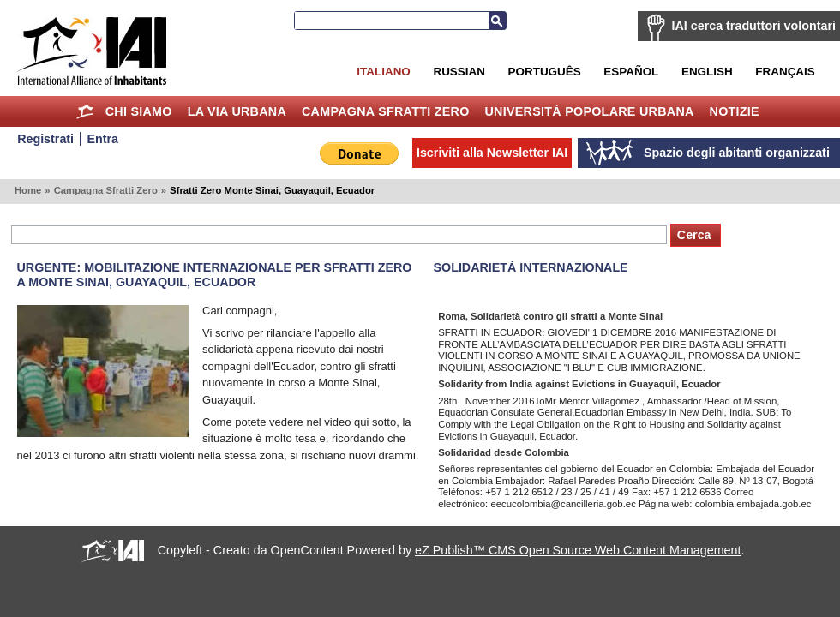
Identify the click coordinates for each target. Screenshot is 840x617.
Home (85, 111)
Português (545, 72)
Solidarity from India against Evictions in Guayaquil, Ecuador (579, 384)
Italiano (383, 72)
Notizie (735, 111)
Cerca (497, 21)
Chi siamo (139, 111)
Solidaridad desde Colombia (504, 452)
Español (631, 72)
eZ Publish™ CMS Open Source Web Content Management (578, 550)
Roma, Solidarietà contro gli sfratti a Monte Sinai (550, 316)
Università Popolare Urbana (589, 111)
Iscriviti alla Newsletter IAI (492, 153)
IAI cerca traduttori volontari (754, 26)
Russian (459, 72)
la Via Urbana (237, 111)
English (707, 72)
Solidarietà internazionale (531, 267)
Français (785, 72)
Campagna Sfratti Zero (386, 111)
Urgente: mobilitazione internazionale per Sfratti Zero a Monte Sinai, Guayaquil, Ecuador (215, 275)
